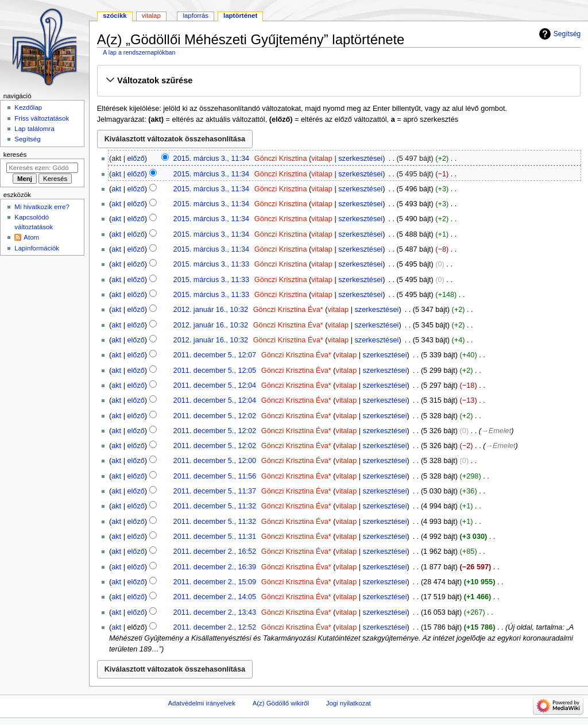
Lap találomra (34, 129)
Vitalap (151, 16)
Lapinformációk (37, 248)
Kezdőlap (28, 107)
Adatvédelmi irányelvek (201, 703)
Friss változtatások (42, 118)
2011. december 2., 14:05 (215, 597)
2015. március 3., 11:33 (212, 264)
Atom (31, 237)
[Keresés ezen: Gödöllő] (42, 168)
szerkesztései (360, 159)
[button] (339, 80)
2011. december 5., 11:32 (215, 506)
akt (116, 174)
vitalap (322, 159)
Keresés (15, 155)
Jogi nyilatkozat (349, 703)
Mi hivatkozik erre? (42, 207)
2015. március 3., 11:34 (212, 159)
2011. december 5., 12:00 (215, 461)
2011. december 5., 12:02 (215, 416)
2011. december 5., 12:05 (215, 371)
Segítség (567, 34)
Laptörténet (240, 16)
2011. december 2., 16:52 (215, 552)
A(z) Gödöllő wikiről (281, 703)
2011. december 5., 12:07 (215, 355)
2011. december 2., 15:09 (215, 582)
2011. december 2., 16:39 (215, 567)
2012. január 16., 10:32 (211, 310)
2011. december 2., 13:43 (215, 612)
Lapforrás (196, 16)
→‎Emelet (496, 431)
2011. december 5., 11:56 (215, 476)
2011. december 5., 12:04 (215, 385)
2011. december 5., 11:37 (215, 491)
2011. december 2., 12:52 (215, 627)
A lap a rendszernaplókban (139, 52)
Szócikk (115, 16)
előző (136, 159)
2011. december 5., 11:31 (215, 537)
